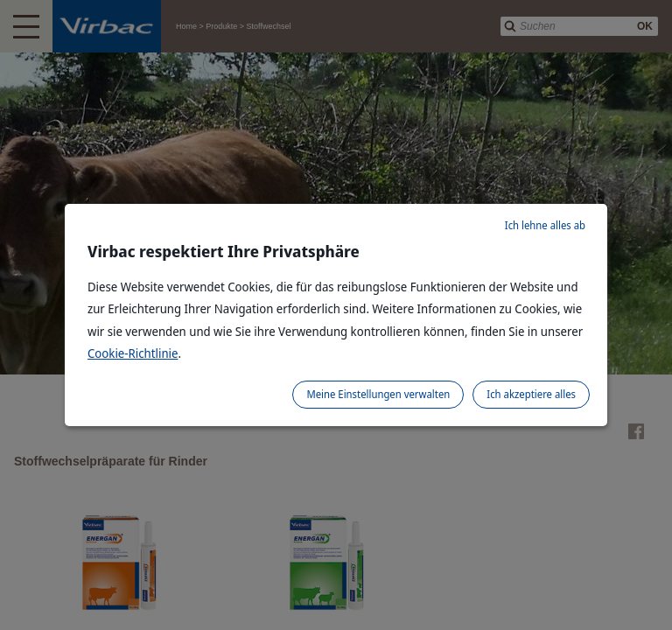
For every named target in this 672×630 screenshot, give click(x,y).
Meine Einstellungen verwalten (378, 394)
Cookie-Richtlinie (133, 353)
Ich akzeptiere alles (531, 394)
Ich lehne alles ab (545, 225)
